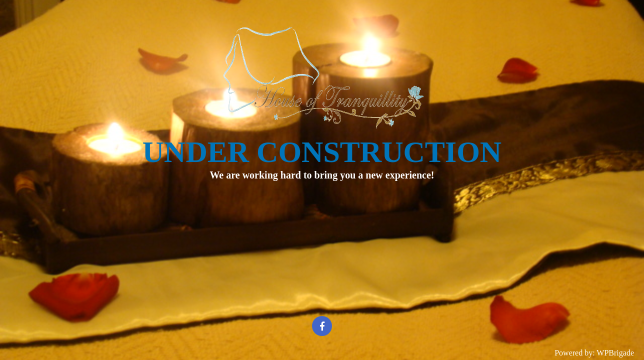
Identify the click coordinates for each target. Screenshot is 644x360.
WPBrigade (615, 353)
